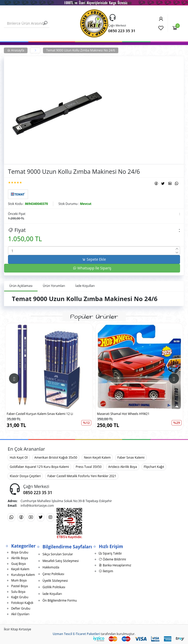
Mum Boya (19, 580)
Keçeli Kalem (20, 569)
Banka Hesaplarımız (115, 565)
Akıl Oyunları (20, 614)
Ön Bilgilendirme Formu (60, 600)
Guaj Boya (18, 564)
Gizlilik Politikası (54, 587)
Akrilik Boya (19, 558)
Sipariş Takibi (110, 553)
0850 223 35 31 (122, 31)
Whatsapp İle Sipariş (92, 268)
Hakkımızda (51, 567)
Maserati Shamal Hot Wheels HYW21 (123, 414)
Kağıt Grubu (20, 597)
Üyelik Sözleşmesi (55, 581)
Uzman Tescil (62, 634)
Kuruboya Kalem (23, 575)
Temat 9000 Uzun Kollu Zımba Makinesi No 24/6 (81, 50)
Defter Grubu (21, 608)
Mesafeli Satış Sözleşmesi (61, 561)
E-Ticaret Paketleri (87, 634)
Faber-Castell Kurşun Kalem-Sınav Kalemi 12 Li (40, 414)
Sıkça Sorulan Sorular (58, 554)
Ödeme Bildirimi (112, 559)
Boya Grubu (20, 552)
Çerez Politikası (53, 574)
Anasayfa (16, 50)
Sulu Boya (18, 592)
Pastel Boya (19, 586)
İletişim (106, 571)
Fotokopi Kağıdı (22, 603)
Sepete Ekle (94, 259)
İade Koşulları (52, 594)
